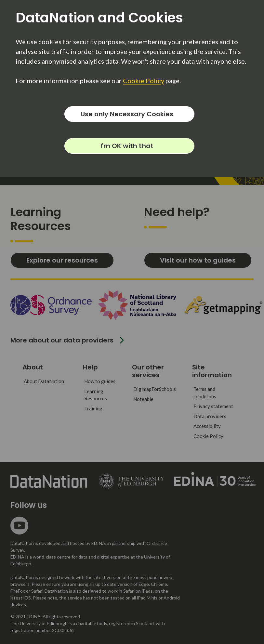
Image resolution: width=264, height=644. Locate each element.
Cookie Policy (144, 81)
